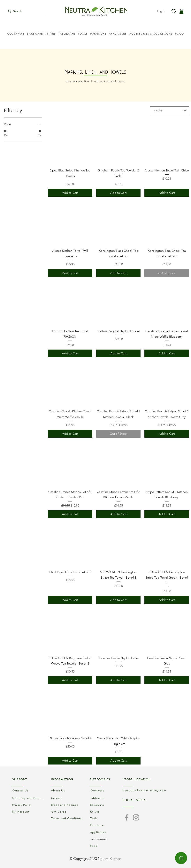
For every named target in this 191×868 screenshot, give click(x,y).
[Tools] (106, 818)
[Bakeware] (106, 805)
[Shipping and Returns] (28, 798)
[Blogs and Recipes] (67, 805)
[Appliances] (106, 832)
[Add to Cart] (70, 193)
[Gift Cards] (67, 812)
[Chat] (181, 858)
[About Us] (67, 791)
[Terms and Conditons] (67, 818)
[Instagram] (136, 817)
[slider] (5, 131)
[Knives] (106, 812)
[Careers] (67, 798)
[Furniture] (106, 825)
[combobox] (170, 110)
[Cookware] (106, 791)
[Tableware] (106, 798)
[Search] (26, 11)
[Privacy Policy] (28, 805)
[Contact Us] (28, 791)
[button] (181, 11)
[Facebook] (126, 817)
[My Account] (28, 812)
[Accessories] (106, 839)
